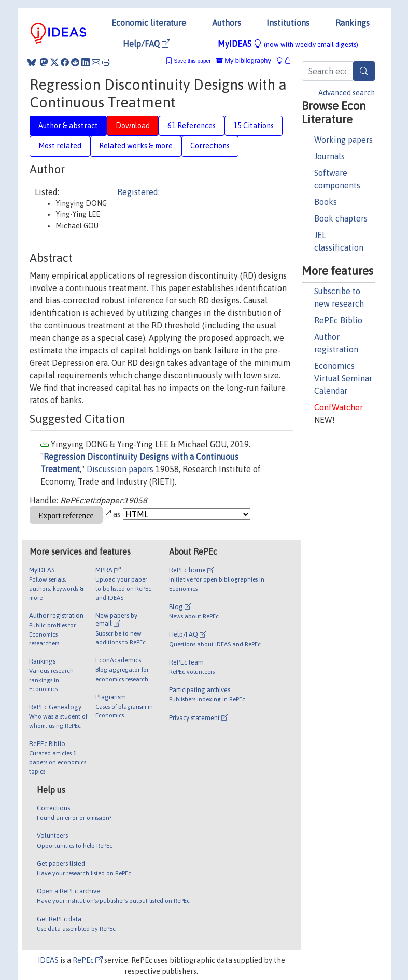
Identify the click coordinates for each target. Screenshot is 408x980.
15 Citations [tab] (254, 126)
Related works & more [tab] (136, 146)
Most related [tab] (60, 146)
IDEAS (48, 960)
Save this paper (193, 61)
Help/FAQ (146, 44)
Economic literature (149, 23)
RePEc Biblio (338, 320)
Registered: (138, 192)
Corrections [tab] (210, 146)
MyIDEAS (288, 44)
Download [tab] (133, 126)
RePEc (88, 960)
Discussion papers (120, 469)
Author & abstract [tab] (68, 126)
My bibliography (244, 60)
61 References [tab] (192, 126)
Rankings (353, 23)
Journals (329, 156)
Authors (227, 23)
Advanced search (347, 93)
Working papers (343, 140)
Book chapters (341, 218)
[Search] (364, 71)
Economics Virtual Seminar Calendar (343, 378)
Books (326, 202)
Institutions (288, 23)
